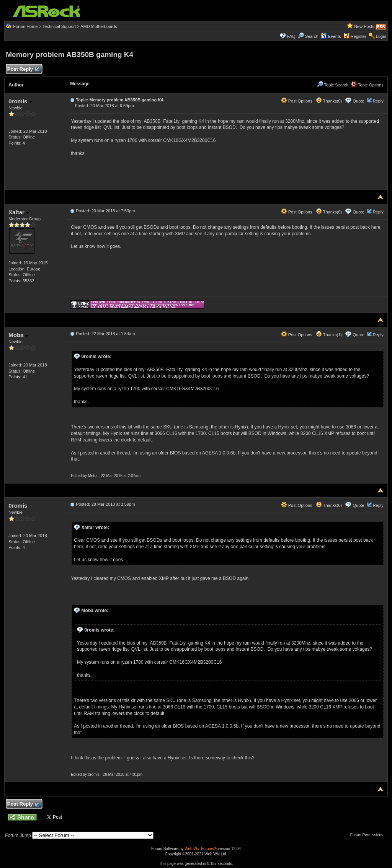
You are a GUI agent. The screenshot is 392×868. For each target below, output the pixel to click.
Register (359, 36)
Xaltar (19, 212)
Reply (378, 101)
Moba (18, 335)
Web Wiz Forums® (201, 849)
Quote (359, 101)
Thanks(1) (329, 335)
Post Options (297, 101)
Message (80, 84)
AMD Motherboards (99, 26)
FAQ (291, 36)
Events (331, 36)
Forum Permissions (369, 835)
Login (381, 36)
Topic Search (333, 85)
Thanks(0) (329, 101)
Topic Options (367, 85)
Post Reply (23, 69)
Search (312, 36)
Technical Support (59, 26)
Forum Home (25, 26)
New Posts (364, 26)
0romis (20, 101)
